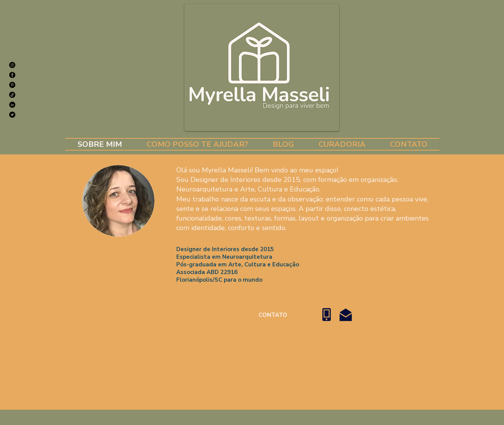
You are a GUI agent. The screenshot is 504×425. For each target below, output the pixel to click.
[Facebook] (12, 75)
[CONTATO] (273, 315)
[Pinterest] (12, 85)
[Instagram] (12, 65)
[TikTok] (12, 95)
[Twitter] (12, 115)
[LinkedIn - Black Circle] (12, 105)
